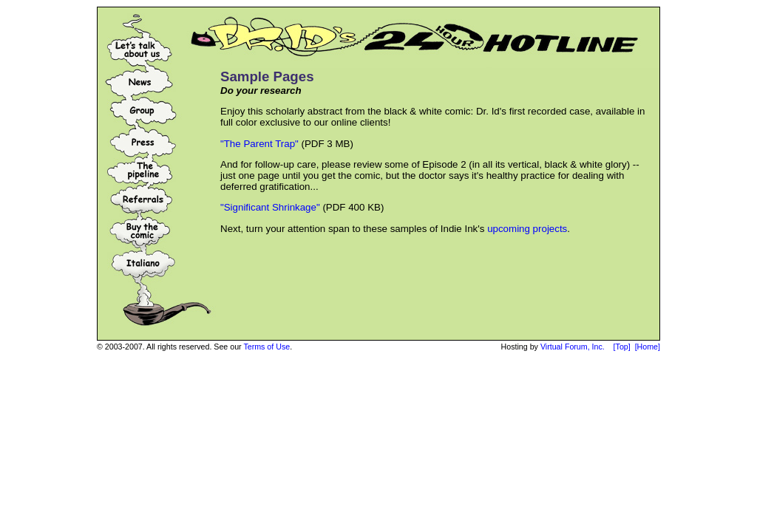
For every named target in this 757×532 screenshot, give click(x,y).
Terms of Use (267, 347)
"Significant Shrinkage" (270, 207)
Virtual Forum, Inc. (573, 347)
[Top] (622, 347)
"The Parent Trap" (259, 144)
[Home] (648, 347)
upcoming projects (527, 229)
